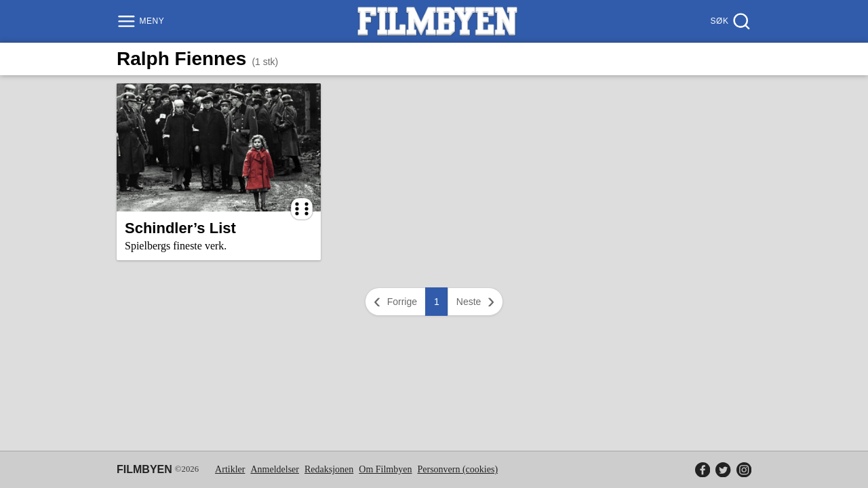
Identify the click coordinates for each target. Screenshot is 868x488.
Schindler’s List (180, 228)
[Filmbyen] (437, 21)
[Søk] (729, 21)
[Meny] (142, 21)
